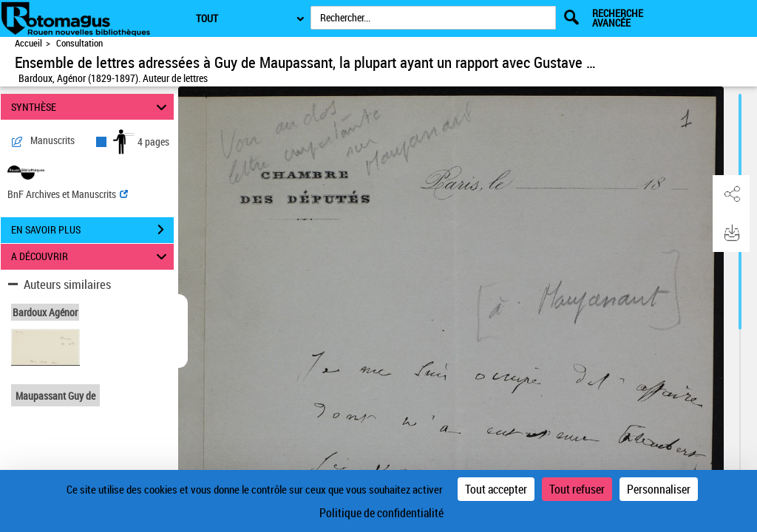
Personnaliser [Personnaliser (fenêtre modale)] (659, 489)
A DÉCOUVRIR (91, 257)
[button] (731, 194)
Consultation (79, 43)
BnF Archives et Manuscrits (68, 194)
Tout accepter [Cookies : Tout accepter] (496, 489)
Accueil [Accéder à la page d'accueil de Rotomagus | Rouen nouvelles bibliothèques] (28, 43)
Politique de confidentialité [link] (381, 513)
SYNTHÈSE (91, 107)
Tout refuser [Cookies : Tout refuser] (577, 489)
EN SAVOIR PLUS (92, 230)
